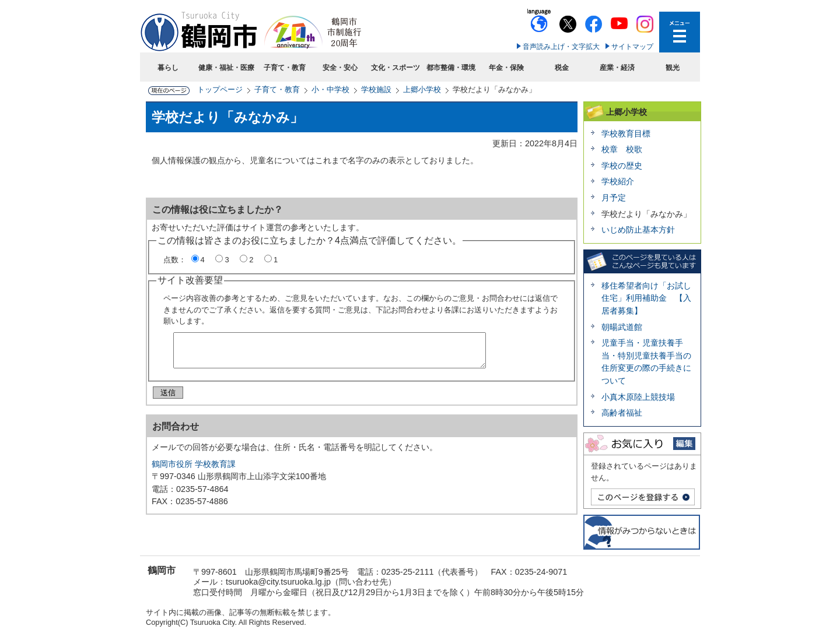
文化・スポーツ (395, 68)
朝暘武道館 (622, 327)
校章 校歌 (622, 149)
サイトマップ (632, 47)
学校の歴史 (622, 166)
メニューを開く (680, 32)
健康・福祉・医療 (226, 68)
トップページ (220, 89)
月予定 (614, 198)
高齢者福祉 (622, 413)
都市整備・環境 (451, 68)
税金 (562, 68)
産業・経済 (617, 68)
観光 (673, 68)
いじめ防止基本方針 (638, 230)
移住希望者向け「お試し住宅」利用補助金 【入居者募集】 (646, 298)
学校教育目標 (626, 133)
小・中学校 (330, 89)
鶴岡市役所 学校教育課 (194, 469)
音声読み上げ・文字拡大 (561, 47)
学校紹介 (618, 181)
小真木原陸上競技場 (638, 397)
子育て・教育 (285, 68)
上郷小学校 (422, 89)
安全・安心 (340, 68)
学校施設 (376, 89)
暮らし (168, 68)
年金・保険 (506, 68)
